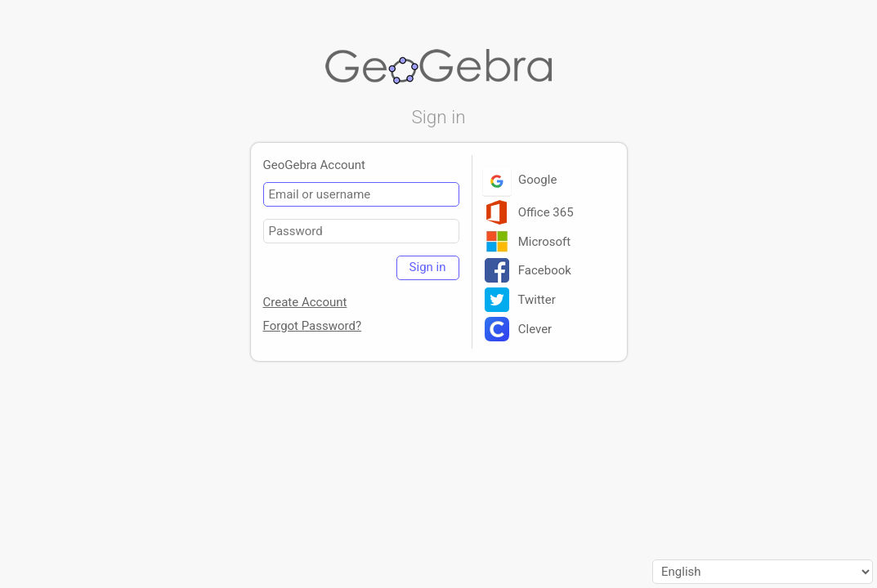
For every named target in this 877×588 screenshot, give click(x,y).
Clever (519, 329)
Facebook (528, 270)
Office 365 (529, 212)
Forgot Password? (313, 326)
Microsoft (528, 242)
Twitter (520, 300)
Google (521, 180)
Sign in (428, 267)
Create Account (305, 302)
